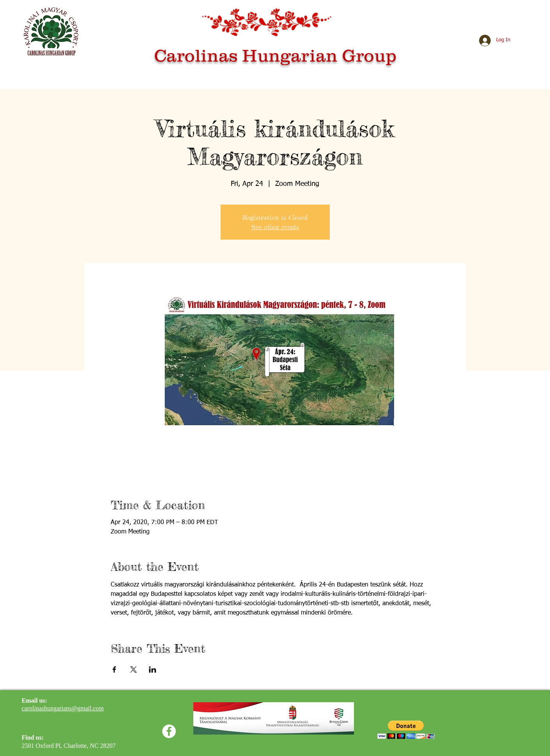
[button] (406, 730)
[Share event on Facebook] (114, 669)
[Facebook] (169, 731)
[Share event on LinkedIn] (153, 669)
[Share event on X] (134, 669)
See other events (275, 227)
